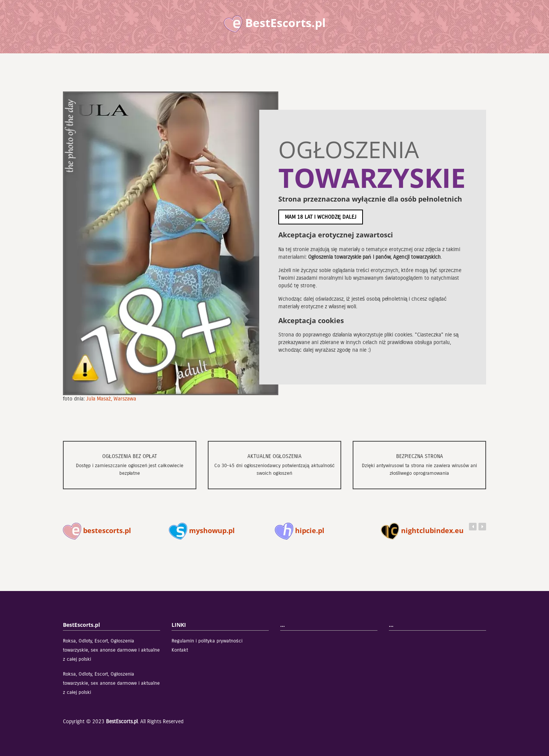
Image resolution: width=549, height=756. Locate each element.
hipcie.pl (300, 530)
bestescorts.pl (97, 530)
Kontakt (180, 650)
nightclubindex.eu (422, 530)
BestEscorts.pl (122, 722)
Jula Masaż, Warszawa (111, 399)
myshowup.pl (202, 530)
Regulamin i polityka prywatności (207, 641)
